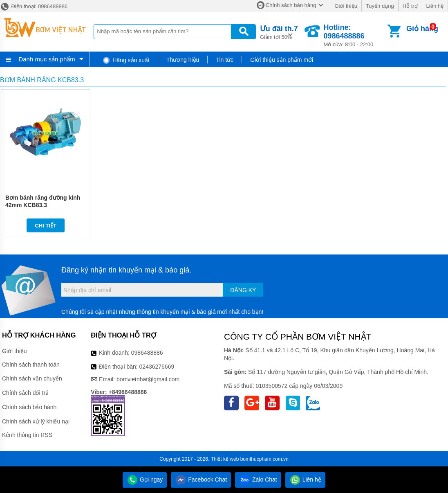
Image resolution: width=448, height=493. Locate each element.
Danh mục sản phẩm (47, 59)
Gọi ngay (145, 479)
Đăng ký (243, 290)
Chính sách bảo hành (29, 407)
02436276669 (157, 367)
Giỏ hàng (422, 29)
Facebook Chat (201, 479)
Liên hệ (435, 6)
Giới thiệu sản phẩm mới (282, 60)
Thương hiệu (183, 60)
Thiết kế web (225, 459)
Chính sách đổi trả (25, 393)
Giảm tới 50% (279, 32)
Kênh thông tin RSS (27, 435)
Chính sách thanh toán (31, 365)
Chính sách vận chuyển (32, 378)
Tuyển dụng (380, 6)
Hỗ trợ (410, 6)
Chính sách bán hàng (291, 5)
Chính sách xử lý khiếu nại (36, 421)
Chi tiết (46, 226)
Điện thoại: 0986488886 (34, 6)
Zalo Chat (258, 479)
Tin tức (225, 60)
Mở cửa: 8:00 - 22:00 (355, 35)
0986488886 (147, 353)
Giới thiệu (346, 6)
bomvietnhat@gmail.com (148, 379)
